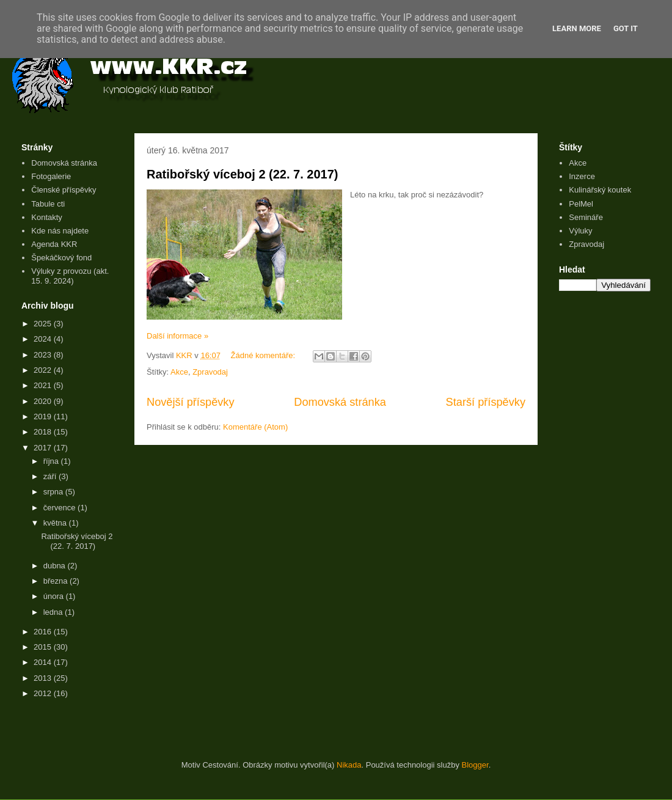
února (55, 596)
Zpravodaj (210, 372)
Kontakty (47, 217)
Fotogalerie (51, 176)
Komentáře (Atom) (255, 427)
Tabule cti (48, 204)
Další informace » (177, 336)
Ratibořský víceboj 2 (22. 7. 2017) (243, 174)
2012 (44, 693)
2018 (44, 432)
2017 (44, 448)
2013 (44, 678)
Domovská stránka (340, 402)
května (56, 523)
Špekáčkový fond (61, 258)
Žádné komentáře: (264, 355)
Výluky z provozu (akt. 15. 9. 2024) (70, 276)
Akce (179, 372)
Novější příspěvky (191, 402)
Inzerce (582, 176)
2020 (44, 401)
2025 (44, 324)
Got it (626, 28)
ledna (54, 612)
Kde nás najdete (60, 231)
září (51, 476)
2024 (44, 339)
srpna (54, 492)
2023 (44, 355)
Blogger (475, 765)
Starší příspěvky (486, 402)
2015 (44, 647)
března (57, 581)
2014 (44, 662)
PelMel (581, 204)
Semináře (586, 217)
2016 (44, 632)
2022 (44, 370)
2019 (44, 417)
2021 (44, 385)
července (60, 508)
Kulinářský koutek (600, 190)
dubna (56, 566)
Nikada (349, 765)
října (52, 461)
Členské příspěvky (64, 190)
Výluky (580, 231)
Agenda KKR (54, 244)
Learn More (577, 28)
